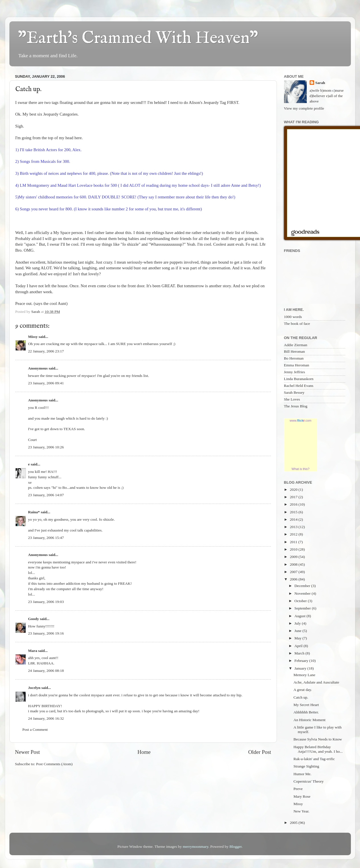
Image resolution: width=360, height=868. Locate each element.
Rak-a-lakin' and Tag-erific (314, 759)
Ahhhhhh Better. (306, 712)
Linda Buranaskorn (299, 379)
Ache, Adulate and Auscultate (316, 682)
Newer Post (28, 752)
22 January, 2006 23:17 (46, 351)
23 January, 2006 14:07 (46, 495)
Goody (34, 619)
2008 (294, 564)
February (302, 661)
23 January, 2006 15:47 (46, 538)
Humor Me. (302, 774)
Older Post (260, 752)
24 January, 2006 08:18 (46, 671)
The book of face (297, 324)
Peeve (298, 789)
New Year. (301, 811)
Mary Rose (302, 796)
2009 (294, 557)
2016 (294, 504)
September (303, 608)
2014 (294, 519)
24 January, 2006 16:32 (46, 718)
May (299, 638)
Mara (33, 651)
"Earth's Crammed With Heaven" (138, 38)
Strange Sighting (306, 766)
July (298, 623)
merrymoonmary (196, 847)
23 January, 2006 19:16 (46, 633)
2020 (294, 490)
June (299, 631)
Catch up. (301, 697)
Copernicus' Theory (308, 781)
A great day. (303, 690)
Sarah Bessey (294, 392)
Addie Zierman (296, 345)
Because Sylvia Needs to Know (318, 739)
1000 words (293, 317)
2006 (294, 579)
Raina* (34, 512)
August (301, 616)
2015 (294, 512)
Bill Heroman (295, 351)
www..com (301, 420)
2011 (294, 542)
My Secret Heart (306, 705)
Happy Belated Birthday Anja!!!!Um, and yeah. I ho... (318, 749)
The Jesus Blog (296, 406)
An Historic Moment (309, 720)
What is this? (301, 469)
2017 (294, 497)
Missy (33, 337)
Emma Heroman (297, 365)
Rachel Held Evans (299, 386)
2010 (294, 549)
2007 (294, 572)
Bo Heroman (294, 358)
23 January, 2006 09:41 (46, 383)
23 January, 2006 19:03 (46, 602)
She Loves (292, 399)
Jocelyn (34, 688)
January (301, 668)
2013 (294, 527)
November (303, 593)
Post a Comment (35, 730)
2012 (294, 534)
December (303, 586)
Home (144, 752)
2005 (294, 823)
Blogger (235, 847)
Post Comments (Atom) (54, 764)
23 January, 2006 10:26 (46, 447)
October (301, 601)
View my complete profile (304, 108)
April (299, 646)
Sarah (320, 83)
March (300, 653)
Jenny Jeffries (295, 372)
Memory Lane (304, 675)
